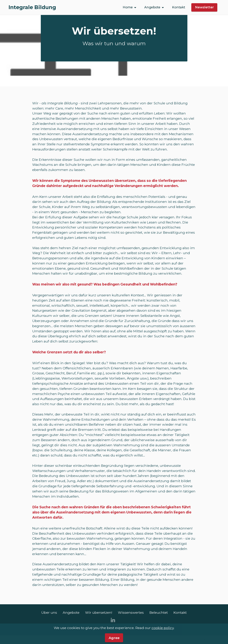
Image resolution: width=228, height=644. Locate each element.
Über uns (49, 612)
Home (128, 7)
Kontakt (179, 7)
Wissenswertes (131, 612)
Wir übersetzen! (99, 612)
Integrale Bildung (32, 7)
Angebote (152, 7)
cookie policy (163, 639)
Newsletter (204, 7)
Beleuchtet (159, 612)
